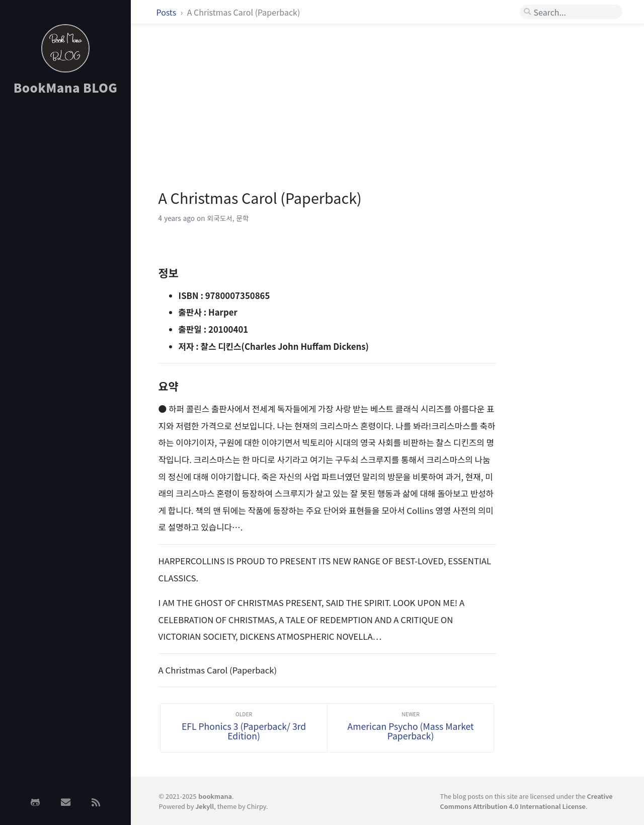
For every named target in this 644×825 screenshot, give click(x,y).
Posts (167, 12)
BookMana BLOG (66, 87)
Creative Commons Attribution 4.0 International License (526, 801)
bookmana (215, 796)
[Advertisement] (65, 263)
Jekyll (205, 806)
